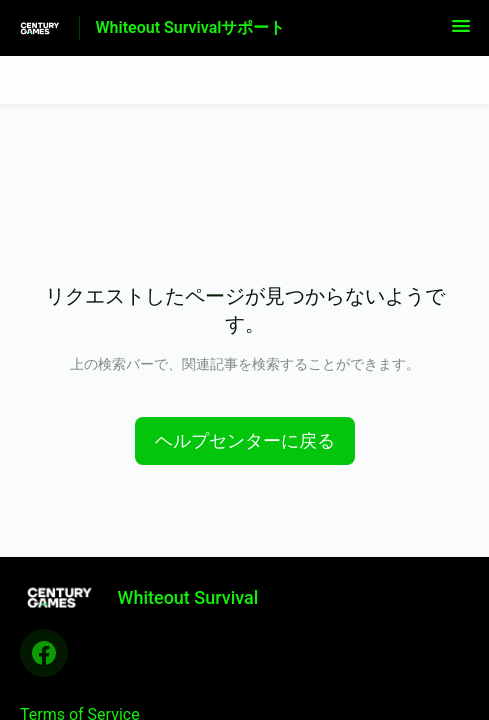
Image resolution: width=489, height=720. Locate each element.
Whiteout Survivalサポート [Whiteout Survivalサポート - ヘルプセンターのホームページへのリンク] (191, 27)
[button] (461, 32)
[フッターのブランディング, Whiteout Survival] (149, 597)
